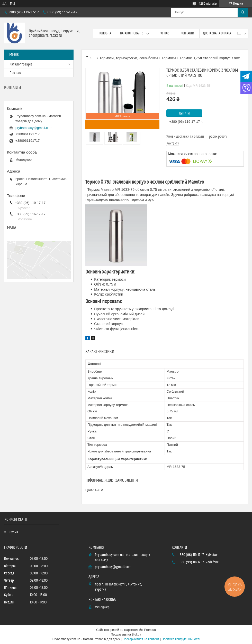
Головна (105, 33)
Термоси (169, 58)
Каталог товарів (132, 33)
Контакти (187, 33)
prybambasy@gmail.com (34, 128)
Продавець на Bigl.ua (126, 634)
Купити (184, 113)
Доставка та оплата (217, 33)
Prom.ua (150, 630)
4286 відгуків (208, 4)
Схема (14, 532)
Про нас (163, 33)
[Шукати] (243, 12)
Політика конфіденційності (181, 639)
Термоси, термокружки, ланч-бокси (129, 58)
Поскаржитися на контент (141, 639)
